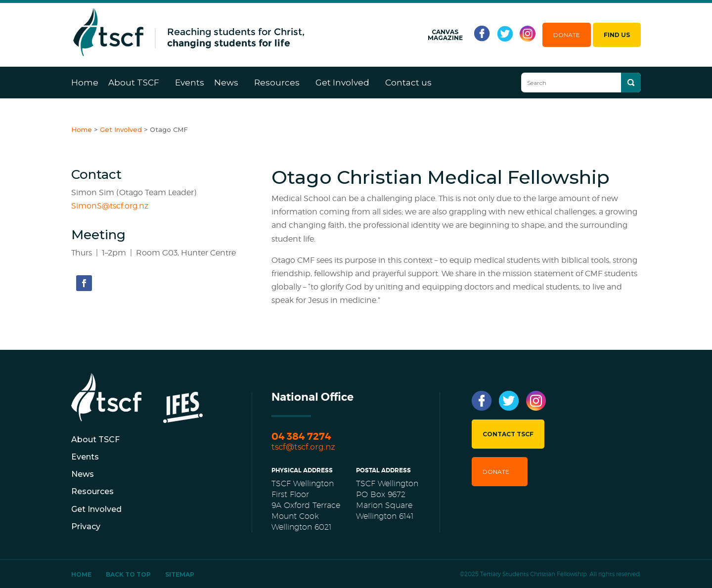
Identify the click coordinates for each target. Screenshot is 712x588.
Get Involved (342, 83)
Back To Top (128, 574)
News (226, 83)
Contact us (408, 83)
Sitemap (180, 574)
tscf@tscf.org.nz (303, 447)
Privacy (86, 526)
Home (85, 83)
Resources (277, 83)
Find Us (617, 35)
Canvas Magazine (445, 35)
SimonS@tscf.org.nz (110, 206)
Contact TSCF (508, 434)
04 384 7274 (301, 437)
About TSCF (134, 83)
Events (190, 83)
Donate (567, 35)
